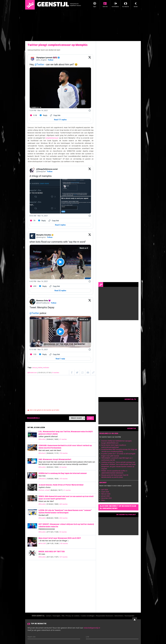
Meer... (103, 500)
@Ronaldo (42, 439)
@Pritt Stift (42, 543)
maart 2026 (105, 492)
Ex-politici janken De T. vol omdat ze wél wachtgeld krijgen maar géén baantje (118, 455)
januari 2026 (105, 496)
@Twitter (39, 64)
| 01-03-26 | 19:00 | (57, 504)
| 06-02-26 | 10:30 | (57, 518)
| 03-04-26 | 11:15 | (57, 453)
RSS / (64, 616)
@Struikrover (32, 373)
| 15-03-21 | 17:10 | (48, 373)
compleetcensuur (52, 138)
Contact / (49, 616)
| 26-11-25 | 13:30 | (57, 543)
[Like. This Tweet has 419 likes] (33, 286)
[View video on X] (60, 262)
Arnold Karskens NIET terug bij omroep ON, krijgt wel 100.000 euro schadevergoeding (119, 450)
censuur (35, 368)
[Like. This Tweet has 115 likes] (33, 354)
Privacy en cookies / (73, 616)
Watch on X (84, 248)
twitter (40, 368)
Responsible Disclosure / (105, 616)
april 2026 (105, 490)
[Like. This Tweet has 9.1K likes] (33, 115)
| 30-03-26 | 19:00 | (56, 467)
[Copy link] (55, 115)
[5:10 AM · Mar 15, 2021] (39, 350)
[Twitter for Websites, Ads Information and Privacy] (90, 110)
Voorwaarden (129, 616)
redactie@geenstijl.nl (92, 628)
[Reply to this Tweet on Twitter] (43, 115)
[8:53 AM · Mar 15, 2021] (39, 216)
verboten (46, 368)
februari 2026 (106, 494)
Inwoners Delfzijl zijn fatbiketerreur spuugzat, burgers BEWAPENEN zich (117, 442)
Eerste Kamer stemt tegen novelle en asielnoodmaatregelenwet (114, 446)
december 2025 (106, 498)
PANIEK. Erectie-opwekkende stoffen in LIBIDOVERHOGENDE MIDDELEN (114, 472)
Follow (51, 60)
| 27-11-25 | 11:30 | (56, 532)
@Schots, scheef (44, 490)
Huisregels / (57, 616)
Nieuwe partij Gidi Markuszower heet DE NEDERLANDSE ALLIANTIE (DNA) (115, 476)
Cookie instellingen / (89, 616)
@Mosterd (42, 479)
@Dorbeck (42, 453)
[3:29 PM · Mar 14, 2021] (39, 110)
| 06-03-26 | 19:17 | (60, 490)
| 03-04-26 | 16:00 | (56, 439)
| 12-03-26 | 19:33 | (57, 479)
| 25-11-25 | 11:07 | (57, 557)
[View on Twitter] (90, 59)
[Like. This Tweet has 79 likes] (32, 221)
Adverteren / (120, 616)
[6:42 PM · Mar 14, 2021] (39, 281)
